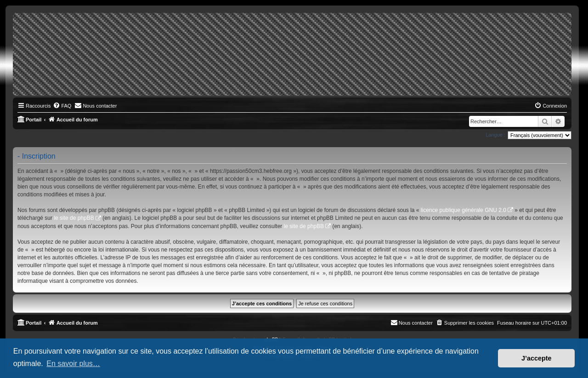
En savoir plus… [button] (73, 364)
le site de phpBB (74, 218)
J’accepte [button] (537, 358)
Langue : (495, 135)
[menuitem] (62, 106)
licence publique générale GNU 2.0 (464, 210)
